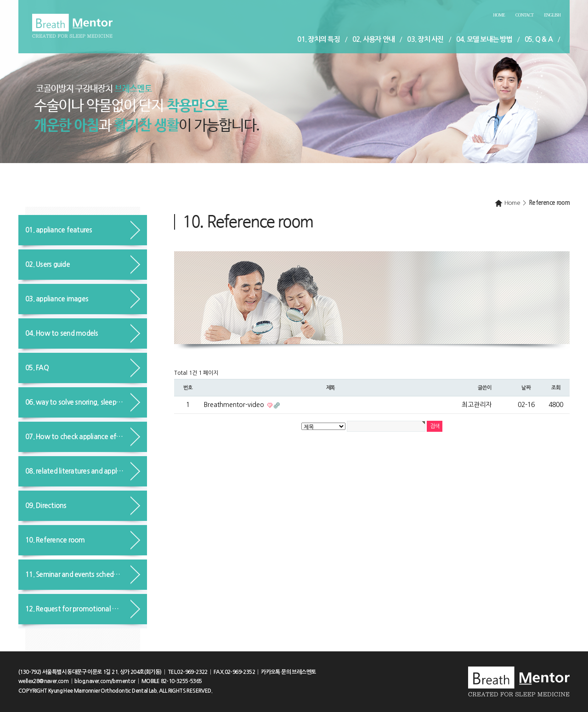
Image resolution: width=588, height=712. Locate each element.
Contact (524, 15)
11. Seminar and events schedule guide (83, 574)
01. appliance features (59, 230)
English (552, 15)
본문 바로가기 (0, 0)
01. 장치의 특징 (319, 39)
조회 (556, 388)
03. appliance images (57, 299)
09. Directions (46, 506)
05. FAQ (37, 368)
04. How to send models (62, 333)
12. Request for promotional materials (83, 609)
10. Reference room (55, 540)
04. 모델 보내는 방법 (484, 39)
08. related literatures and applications (83, 471)
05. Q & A (539, 39)
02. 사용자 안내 (374, 39)
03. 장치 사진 (425, 39)
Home (499, 15)
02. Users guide (48, 264)
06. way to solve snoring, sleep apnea (81, 402)
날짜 (526, 388)
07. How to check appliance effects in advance (86, 437)
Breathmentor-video (235, 405)
